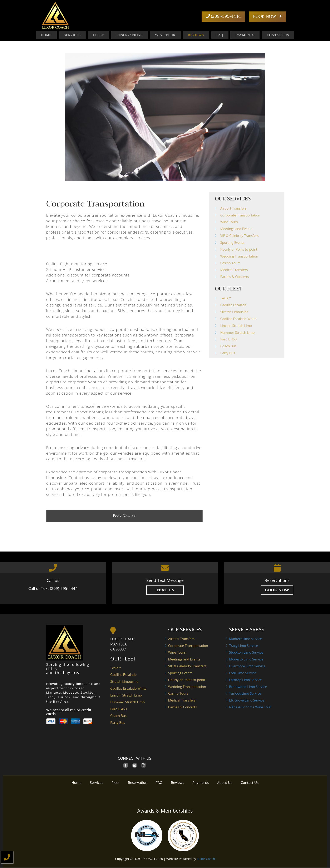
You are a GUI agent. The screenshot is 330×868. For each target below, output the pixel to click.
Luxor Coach (206, 859)
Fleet (99, 35)
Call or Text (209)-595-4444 (53, 589)
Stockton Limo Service (246, 653)
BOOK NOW (267, 17)
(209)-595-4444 (223, 16)
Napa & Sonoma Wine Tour (250, 708)
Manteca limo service (245, 639)
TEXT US (165, 590)
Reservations (130, 35)
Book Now (277, 590)
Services (72, 35)
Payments (245, 35)
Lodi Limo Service (243, 673)
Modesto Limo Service (246, 660)
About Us (225, 783)
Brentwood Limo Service (248, 687)
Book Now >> (124, 516)
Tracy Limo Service (243, 646)
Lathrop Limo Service (245, 680)
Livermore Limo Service (247, 667)
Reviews (196, 35)
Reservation (138, 783)
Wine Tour (165, 35)
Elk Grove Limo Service (247, 701)
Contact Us (278, 35)
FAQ (220, 35)
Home (46, 35)
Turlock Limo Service (245, 694)
